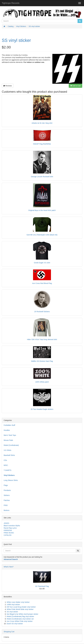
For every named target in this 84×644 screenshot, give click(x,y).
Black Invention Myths (12, 526)
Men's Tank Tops (10, 435)
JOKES (6, 523)
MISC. (6, 465)
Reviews (8, 86)
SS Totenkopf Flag (42, 586)
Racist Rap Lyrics (10, 528)
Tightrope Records (11, 3)
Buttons (7, 510)
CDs (5, 460)
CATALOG (8, 535)
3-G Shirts (7, 450)
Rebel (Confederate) (11, 445)
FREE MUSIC (9, 533)
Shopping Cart (9, 632)
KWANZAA (8, 530)
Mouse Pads (8, 440)
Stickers (7, 495)
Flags (6, 485)
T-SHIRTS (8, 470)
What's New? (9, 567)
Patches (7, 500)
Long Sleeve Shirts (11, 480)
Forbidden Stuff (9, 425)
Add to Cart (75, 86)
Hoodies (7, 430)
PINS (6, 505)
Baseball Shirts (9, 455)
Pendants (7, 490)
